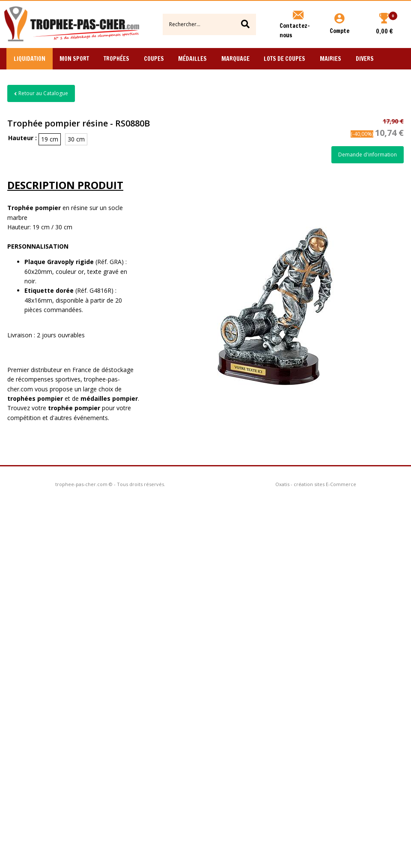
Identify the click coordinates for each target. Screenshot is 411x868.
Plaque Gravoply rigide (59, 262)
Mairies (331, 59)
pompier (87, 408)
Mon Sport (74, 59)
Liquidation (30, 59)
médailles (109, 398)
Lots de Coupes (284, 59)
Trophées (116, 59)
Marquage (235, 59)
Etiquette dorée (49, 290)
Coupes (154, 59)
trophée (61, 408)
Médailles (192, 59)
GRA (116, 262)
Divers (365, 59)
